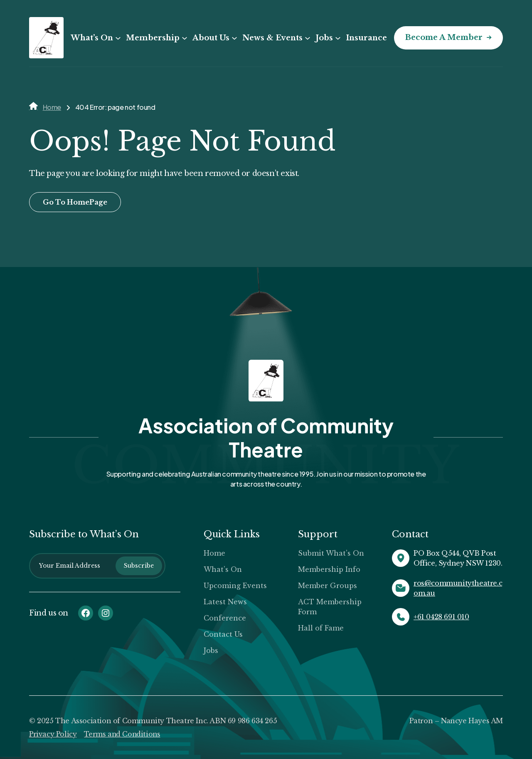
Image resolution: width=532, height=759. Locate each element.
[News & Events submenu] (307, 38)
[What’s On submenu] (117, 38)
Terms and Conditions (123, 734)
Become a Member (443, 38)
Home (52, 107)
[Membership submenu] (184, 38)
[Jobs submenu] (337, 38)
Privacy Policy (53, 734)
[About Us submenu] (234, 38)
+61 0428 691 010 (441, 617)
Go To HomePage (75, 202)
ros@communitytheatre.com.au (458, 588)
